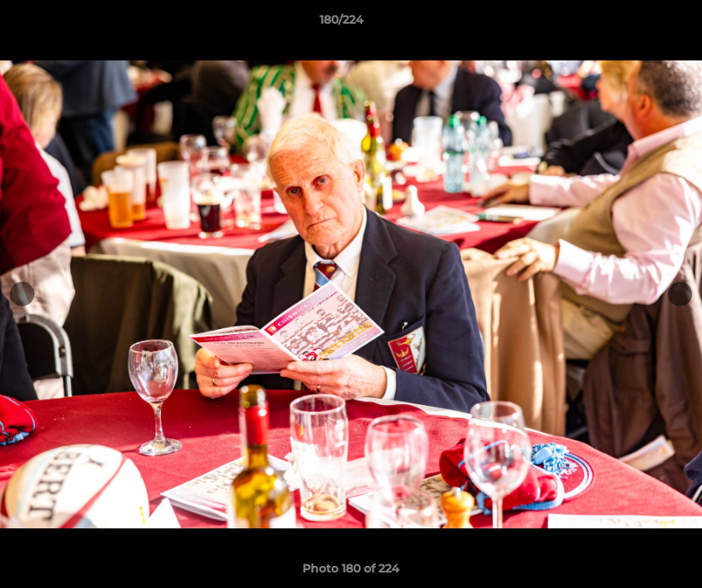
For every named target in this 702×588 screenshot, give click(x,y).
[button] (633, 24)
